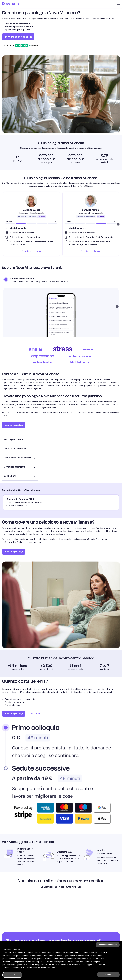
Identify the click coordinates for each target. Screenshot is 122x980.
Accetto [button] (108, 975)
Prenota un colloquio (31, 251)
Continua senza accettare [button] (108, 945)
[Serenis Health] (11, 4)
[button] (119, 4)
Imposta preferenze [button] (12, 975)
